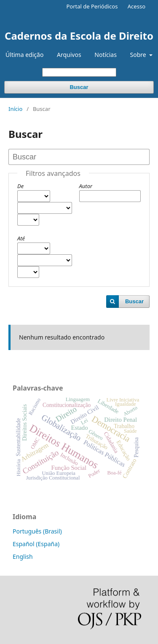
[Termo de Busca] (79, 72)
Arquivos (69, 55)
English (23, 556)
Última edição (24, 55)
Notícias (106, 55)
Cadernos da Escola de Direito (79, 36)
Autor (86, 186)
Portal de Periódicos (92, 6)
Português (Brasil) (37, 531)
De (20, 186)
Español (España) (36, 544)
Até (21, 238)
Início (15, 109)
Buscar (79, 87)
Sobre (139, 55)
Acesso (137, 6)
